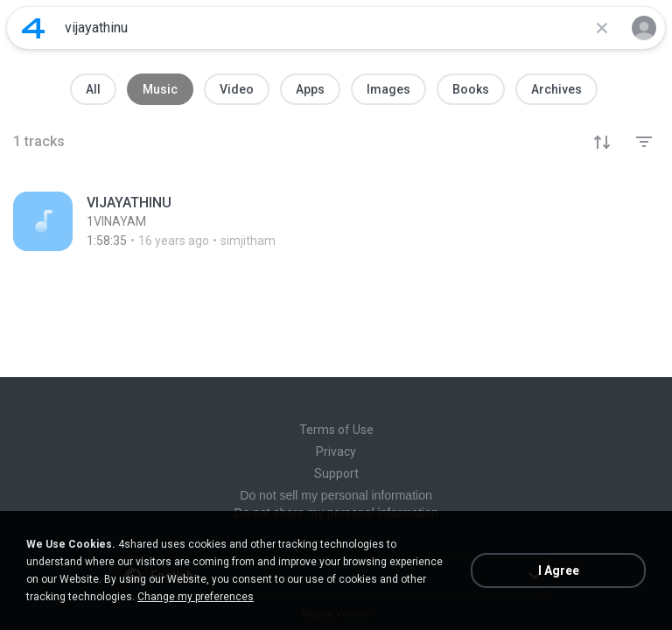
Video (237, 89)
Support (336, 473)
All (93, 89)
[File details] (336, 221)
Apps (310, 89)
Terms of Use (336, 430)
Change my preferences (196, 597)
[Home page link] (33, 28)
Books (471, 89)
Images (388, 89)
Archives (556, 89)
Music (160, 89)
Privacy (336, 451)
